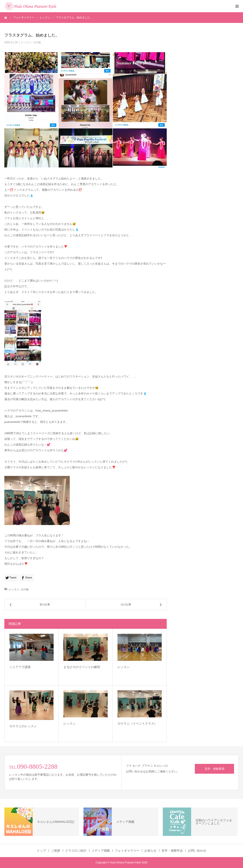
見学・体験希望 (215, 769)
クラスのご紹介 (76, 851)
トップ (41, 851)
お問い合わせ (197, 851)
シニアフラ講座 (20, 667)
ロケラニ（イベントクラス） (137, 723)
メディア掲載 (101, 851)
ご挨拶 (56, 851)
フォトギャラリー (127, 851)
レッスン (26, 42)
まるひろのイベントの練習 (82, 667)
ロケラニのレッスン (23, 726)
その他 (37, 42)
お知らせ (150, 851)
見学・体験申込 (172, 851)
